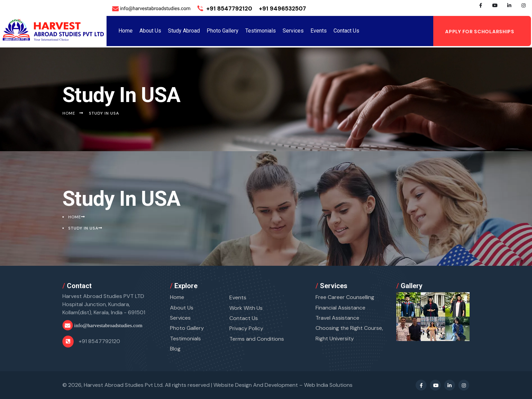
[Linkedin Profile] (509, 8)
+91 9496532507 (282, 8)
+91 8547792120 (225, 8)
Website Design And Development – (283, 385)
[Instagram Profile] (524, 8)
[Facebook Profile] (481, 8)
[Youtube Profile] (495, 8)
